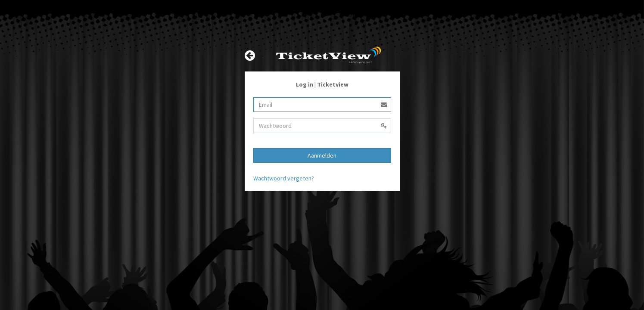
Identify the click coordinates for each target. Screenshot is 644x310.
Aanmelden (322, 155)
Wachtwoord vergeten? (284, 178)
